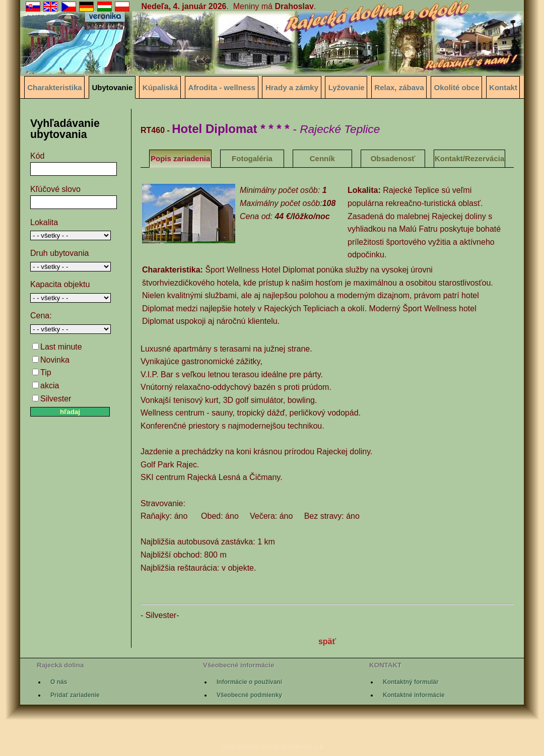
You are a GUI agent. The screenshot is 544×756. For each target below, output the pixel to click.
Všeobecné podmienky (249, 695)
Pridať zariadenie (75, 695)
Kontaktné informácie (414, 695)
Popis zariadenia (180, 158)
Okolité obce (457, 87)
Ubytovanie (112, 87)
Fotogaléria (252, 158)
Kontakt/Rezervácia (469, 158)
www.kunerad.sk (292, 747)
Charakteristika (54, 87)
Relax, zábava (399, 87)
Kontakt (503, 87)
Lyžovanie (347, 87)
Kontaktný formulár (411, 682)
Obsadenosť (393, 158)
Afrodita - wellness (222, 87)
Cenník (322, 158)
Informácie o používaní (249, 682)
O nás (59, 682)
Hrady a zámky (292, 87)
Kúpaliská (160, 87)
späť (327, 641)
